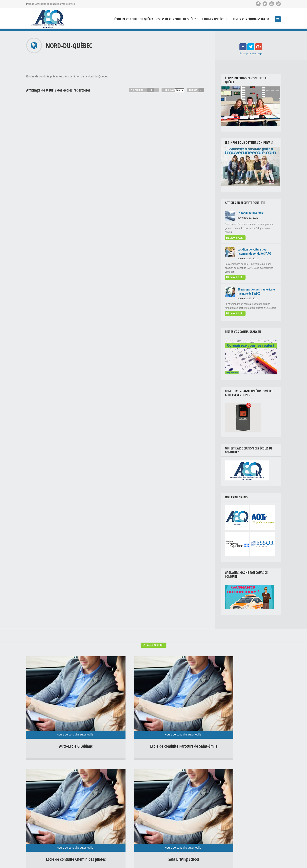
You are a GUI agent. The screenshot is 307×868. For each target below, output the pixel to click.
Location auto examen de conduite (189, 827)
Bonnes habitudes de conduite (187, 790)
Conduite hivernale (181, 796)
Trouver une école (215, 19)
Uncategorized (196, 833)
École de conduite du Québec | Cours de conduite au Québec (155, 19)
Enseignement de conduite (185, 815)
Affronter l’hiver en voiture (126, 809)
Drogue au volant (205, 809)
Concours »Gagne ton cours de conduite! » (258, 854)
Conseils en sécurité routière (186, 803)
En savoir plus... (234, 237)
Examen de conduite (182, 821)
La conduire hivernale (123, 784)
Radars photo (178, 833)
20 (151, 90)
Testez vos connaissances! (251, 19)
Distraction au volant (182, 809)
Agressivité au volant (182, 784)
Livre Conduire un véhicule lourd (264, 858)
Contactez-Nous (272, 862)
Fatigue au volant (205, 821)
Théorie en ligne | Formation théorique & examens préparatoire (209, 858)
